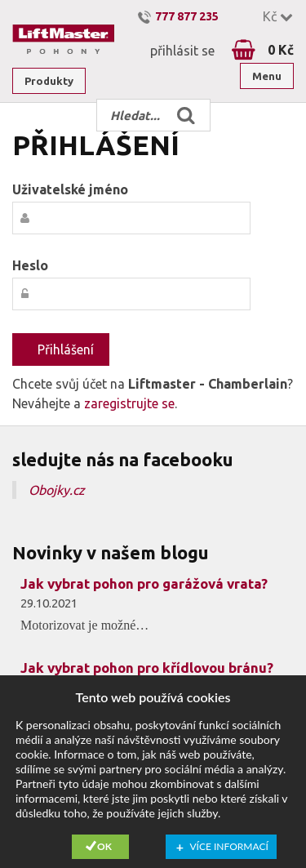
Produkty (49, 81)
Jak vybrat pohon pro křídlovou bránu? (147, 668)
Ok (104, 846)
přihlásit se (182, 51)
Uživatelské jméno (70, 189)
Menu (267, 76)
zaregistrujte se (129, 403)
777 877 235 (187, 16)
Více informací (229, 846)
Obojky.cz (57, 490)
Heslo (30, 265)
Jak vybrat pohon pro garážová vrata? (144, 583)
